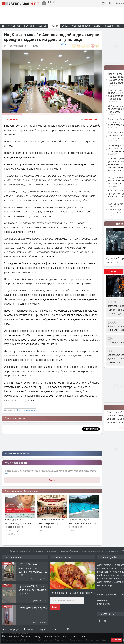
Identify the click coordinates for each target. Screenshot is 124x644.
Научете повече (78, 636)
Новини (54, 26)
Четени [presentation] (114, 271)
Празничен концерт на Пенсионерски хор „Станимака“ (50, 523)
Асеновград (13, 119)
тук (6, 473)
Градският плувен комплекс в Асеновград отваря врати (83, 523)
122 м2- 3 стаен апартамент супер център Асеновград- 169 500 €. (33, 570)
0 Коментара (91, 119)
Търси (55, 607)
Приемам (116, 640)
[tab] (114, 272)
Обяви (55, 629)
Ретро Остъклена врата (33, 608)
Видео (42, 629)
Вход (52, 480)
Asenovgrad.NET (26, 410)
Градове (108, 26)
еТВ (66, 629)
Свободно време (81, 26)
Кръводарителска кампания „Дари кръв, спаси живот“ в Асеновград (18, 525)
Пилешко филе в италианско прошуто (72, 593)
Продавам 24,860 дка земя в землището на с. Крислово (33, 590)
